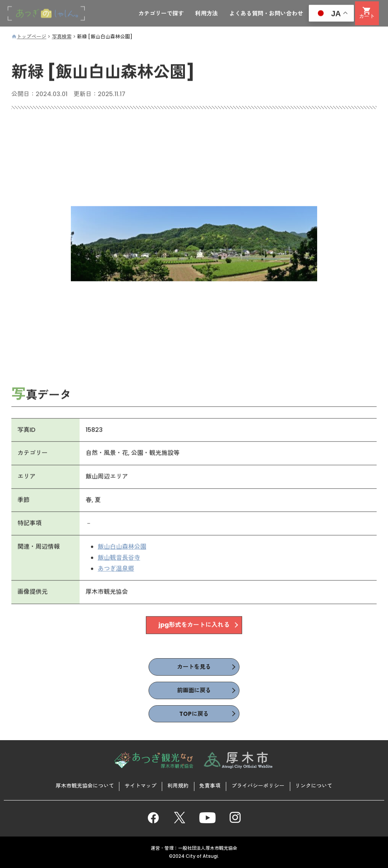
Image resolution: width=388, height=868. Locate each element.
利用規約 (178, 786)
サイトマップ (140, 786)
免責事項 (210, 786)
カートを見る (194, 667)
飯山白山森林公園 (122, 547)
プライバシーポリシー (259, 786)
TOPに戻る (194, 715)
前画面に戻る (194, 691)
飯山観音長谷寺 (119, 558)
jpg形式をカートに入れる (194, 626)
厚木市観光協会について (84, 786)
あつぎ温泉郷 (116, 569)
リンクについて (315, 786)
